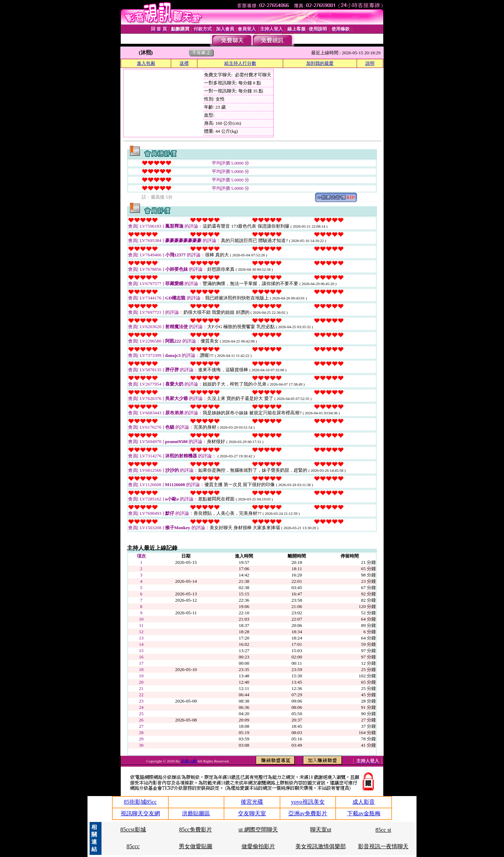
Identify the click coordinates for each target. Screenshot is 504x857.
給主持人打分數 (240, 63)
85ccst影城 (133, 830)
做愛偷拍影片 (258, 846)
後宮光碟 (252, 802)
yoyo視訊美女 (308, 802)
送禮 (184, 63)
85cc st (383, 830)
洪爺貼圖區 (196, 813)
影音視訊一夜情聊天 (383, 846)
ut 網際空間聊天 (258, 830)
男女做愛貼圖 (196, 846)
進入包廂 (146, 63)
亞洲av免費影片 (308, 813)
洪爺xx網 (189, 761)
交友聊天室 (252, 813)
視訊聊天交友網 (140, 813)
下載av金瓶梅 (364, 813)
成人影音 (364, 802)
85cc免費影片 (196, 830)
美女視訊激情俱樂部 (321, 846)
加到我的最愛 (320, 63)
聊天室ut (321, 830)
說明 (370, 63)
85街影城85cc (140, 802)
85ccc (133, 846)
